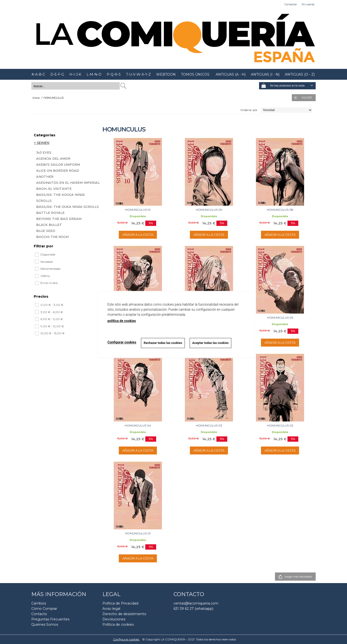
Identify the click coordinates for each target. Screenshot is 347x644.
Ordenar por (249, 110)
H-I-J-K (75, 74)
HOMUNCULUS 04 (138, 425)
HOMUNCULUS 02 (280, 425)
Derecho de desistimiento (124, 614)
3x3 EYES (44, 152)
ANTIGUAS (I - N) (265, 74)
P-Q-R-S (114, 74)
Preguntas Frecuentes (50, 619)
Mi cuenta (308, 4)
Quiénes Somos (45, 624)
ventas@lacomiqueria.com (196, 603)
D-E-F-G (57, 74)
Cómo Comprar (44, 609)
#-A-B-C (38, 74)
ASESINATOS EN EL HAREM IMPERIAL (68, 183)
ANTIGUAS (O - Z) (300, 74)
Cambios (39, 603)
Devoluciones (114, 619)
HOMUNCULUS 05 (280, 318)
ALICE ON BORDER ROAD (58, 171)
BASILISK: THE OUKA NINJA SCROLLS (67, 207)
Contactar (291, 4)
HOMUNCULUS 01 (138, 533)
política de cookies (122, 321)
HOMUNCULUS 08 (280, 210)
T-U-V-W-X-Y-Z (138, 74)
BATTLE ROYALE (50, 213)
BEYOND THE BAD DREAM (59, 219)
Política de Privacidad (120, 603)
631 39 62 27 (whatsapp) (193, 609)
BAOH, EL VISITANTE (54, 189)
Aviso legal (111, 609)
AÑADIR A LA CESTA (138, 235)
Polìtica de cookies (118, 624)
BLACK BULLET (49, 225)
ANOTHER (45, 177)
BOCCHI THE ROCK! (53, 237)
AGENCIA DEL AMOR (53, 158)
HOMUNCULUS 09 (209, 210)
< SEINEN (42, 143)
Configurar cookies (126, 639)
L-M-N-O (94, 74)
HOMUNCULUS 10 (138, 210)
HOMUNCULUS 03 (209, 425)
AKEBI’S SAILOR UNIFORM (58, 164)
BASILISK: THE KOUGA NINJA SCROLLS (60, 198)
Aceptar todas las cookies (210, 343)
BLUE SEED (46, 231)
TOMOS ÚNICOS (195, 74)
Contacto (39, 614)
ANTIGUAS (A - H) (230, 74)
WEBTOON (166, 74)
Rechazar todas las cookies (163, 343)
